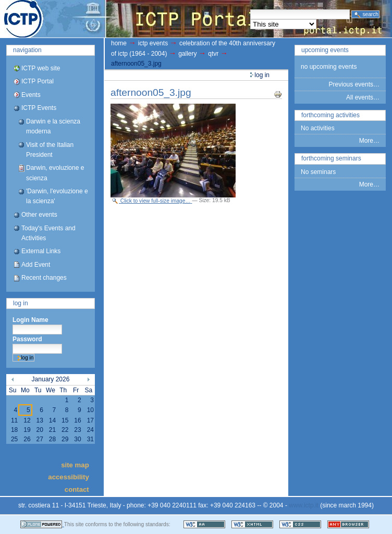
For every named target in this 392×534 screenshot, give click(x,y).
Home (119, 43)
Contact (77, 489)
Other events (39, 215)
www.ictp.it (304, 505)
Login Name (30, 320)
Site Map (75, 464)
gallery (187, 54)
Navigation (27, 50)
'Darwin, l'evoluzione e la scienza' (57, 196)
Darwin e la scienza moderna (53, 126)
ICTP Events (39, 108)
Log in (21, 303)
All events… (363, 97)
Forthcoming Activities (330, 115)
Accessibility (68, 477)
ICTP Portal (196, 19)
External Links (41, 251)
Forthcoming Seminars (331, 158)
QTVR (213, 54)
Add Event (36, 265)
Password (27, 339)
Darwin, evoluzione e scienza (55, 173)
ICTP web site (41, 68)
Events (31, 95)
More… (369, 141)
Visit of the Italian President (50, 150)
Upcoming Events (325, 50)
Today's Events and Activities (48, 233)
